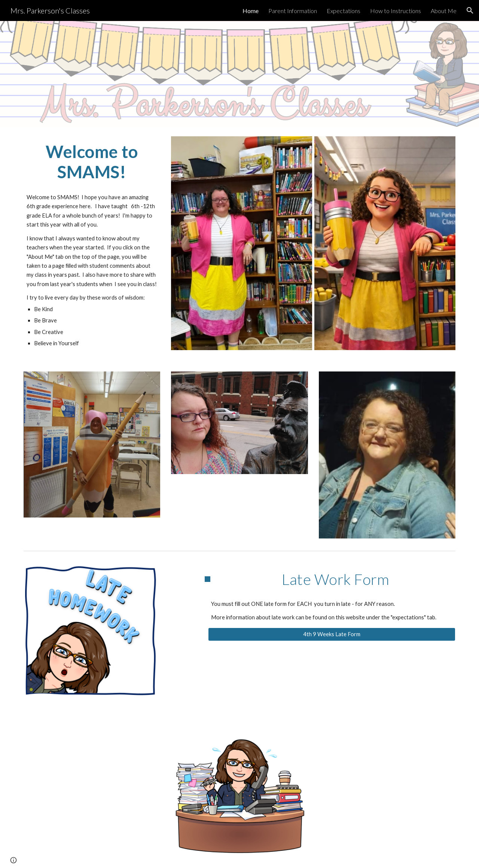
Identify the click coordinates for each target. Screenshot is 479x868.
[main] (92, 162)
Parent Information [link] (293, 11)
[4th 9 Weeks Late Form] (332, 634)
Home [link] (251, 11)
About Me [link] (444, 11)
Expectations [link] (344, 11)
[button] (470, 10)
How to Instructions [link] (396, 11)
